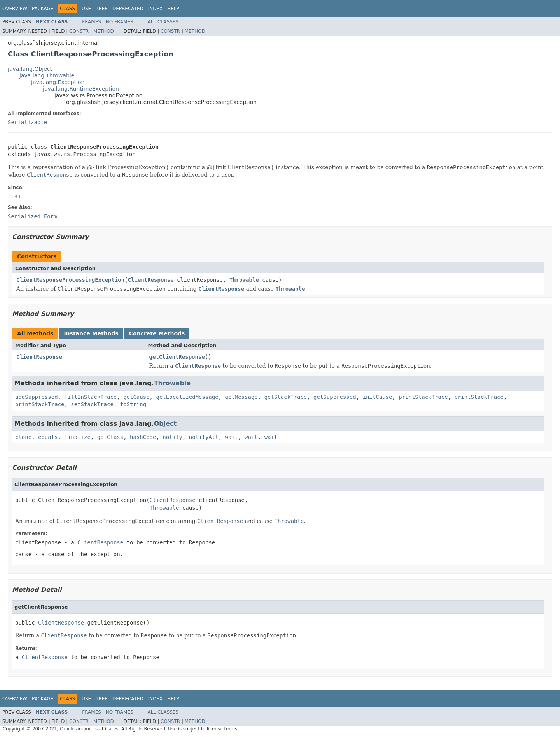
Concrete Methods (157, 333)
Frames (92, 22)
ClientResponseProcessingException (70, 280)
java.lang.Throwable (47, 75)
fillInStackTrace (90, 397)
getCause (136, 397)
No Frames (120, 22)
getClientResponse (177, 357)
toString (133, 404)
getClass (110, 437)
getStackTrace (286, 397)
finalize (77, 437)
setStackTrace (92, 404)
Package (43, 9)
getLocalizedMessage (187, 397)
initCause (378, 397)
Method (104, 31)
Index (156, 9)
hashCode (143, 437)
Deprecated (128, 9)
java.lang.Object (30, 69)
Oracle (67, 729)
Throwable (244, 280)
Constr (79, 31)
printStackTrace (423, 397)
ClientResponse (151, 280)
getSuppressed (335, 397)
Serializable (27, 122)
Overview (15, 9)
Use (86, 9)
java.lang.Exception (58, 82)
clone (23, 437)
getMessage (241, 397)
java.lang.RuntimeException (81, 89)
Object (165, 424)
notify (172, 437)
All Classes (163, 22)
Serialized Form (32, 216)
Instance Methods (91, 333)
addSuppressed (37, 397)
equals (48, 437)
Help (173, 9)
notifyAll (204, 437)
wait (232, 437)
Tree (102, 9)
